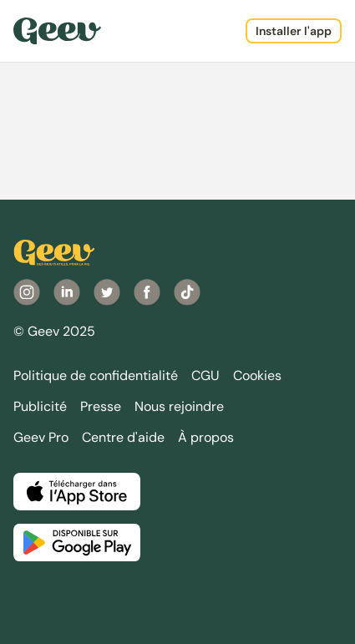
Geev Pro (41, 437)
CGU (205, 375)
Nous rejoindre (179, 406)
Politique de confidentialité (96, 375)
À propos (206, 437)
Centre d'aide (123, 437)
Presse (101, 406)
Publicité (40, 406)
